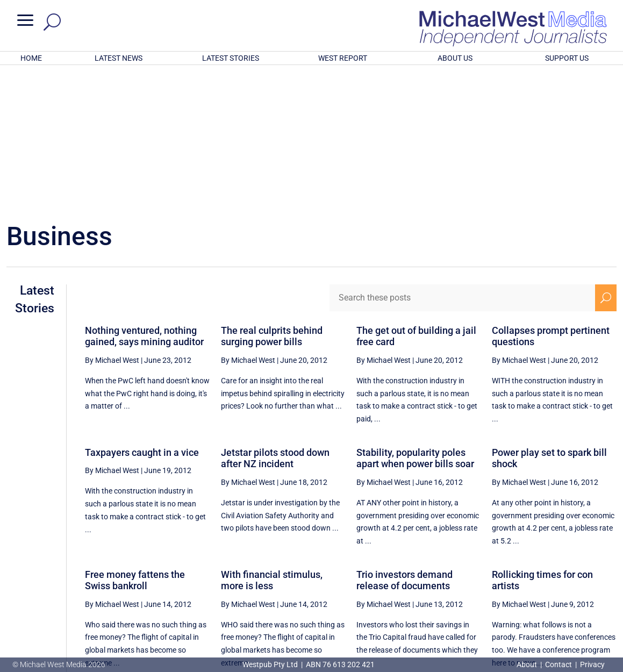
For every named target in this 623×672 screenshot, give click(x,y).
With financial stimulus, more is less (272, 439)
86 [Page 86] (554, 569)
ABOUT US (455, 58)
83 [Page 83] (472, 569)
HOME (31, 58)
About (528, 664)
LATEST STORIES (231, 58)
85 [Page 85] (527, 569)
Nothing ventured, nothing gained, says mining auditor (144, 195)
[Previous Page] (447, 569)
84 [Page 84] (499, 569)
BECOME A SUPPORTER (568, 605)
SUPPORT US (567, 58)
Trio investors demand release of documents (404, 439)
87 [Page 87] (581, 569)
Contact (558, 664)
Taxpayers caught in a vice (142, 312)
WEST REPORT (343, 58)
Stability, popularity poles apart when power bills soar (415, 317)
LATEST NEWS (119, 58)
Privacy (592, 664)
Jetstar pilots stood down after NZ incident (275, 317)
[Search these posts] (463, 157)
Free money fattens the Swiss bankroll (135, 439)
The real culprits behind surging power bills (272, 195)
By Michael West (112, 219)
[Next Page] (606, 569)
